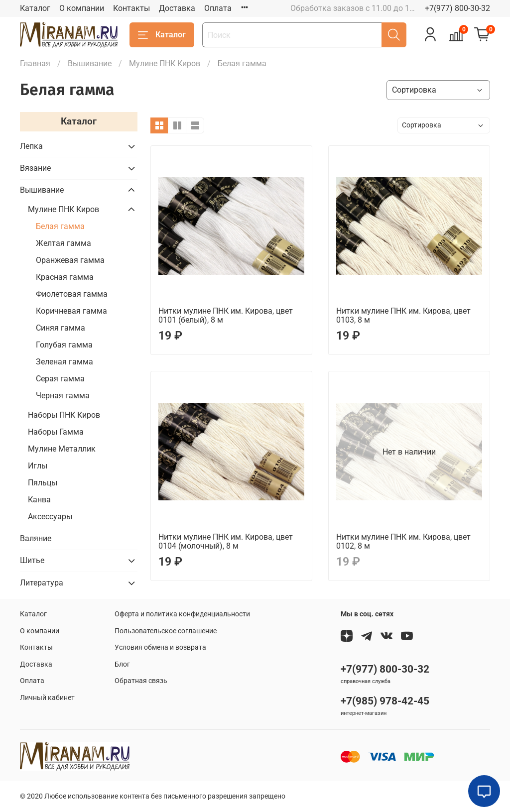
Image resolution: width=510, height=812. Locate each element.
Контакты (131, 8)
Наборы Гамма (56, 432)
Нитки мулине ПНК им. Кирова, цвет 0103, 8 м (403, 315)
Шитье (32, 560)
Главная (35, 63)
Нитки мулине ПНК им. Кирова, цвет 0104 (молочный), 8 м (226, 541)
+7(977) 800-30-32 (457, 8)
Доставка (177, 8)
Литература (42, 583)
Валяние (36, 538)
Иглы (38, 466)
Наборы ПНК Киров (64, 415)
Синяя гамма (61, 328)
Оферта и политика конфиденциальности (182, 614)
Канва (39, 500)
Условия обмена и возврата (160, 647)
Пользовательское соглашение (166, 631)
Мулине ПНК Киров (165, 63)
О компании (82, 8)
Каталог (35, 8)
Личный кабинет (47, 698)
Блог (122, 664)
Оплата (218, 8)
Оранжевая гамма (70, 260)
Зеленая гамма (64, 362)
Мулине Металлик (62, 449)
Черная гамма (63, 396)
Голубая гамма (64, 345)
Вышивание (90, 63)
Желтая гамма (64, 243)
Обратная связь (141, 681)
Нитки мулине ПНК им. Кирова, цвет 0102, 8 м (403, 541)
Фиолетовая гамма (72, 294)
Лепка (31, 146)
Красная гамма (65, 277)
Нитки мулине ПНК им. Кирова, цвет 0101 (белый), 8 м (226, 315)
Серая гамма (60, 379)
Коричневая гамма (71, 311)
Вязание (35, 168)
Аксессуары (50, 517)
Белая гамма (60, 226)
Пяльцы (43, 483)
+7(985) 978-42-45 (385, 701)
